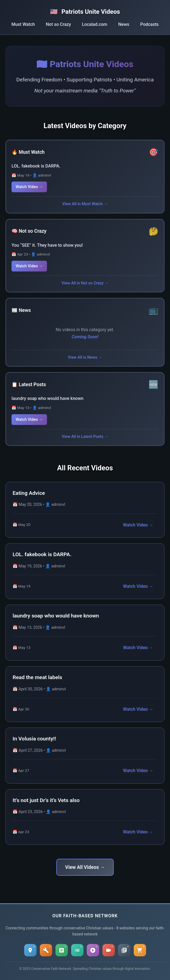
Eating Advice (29, 493)
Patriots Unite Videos (85, 12)
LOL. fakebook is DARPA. (36, 166)
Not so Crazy (58, 24)
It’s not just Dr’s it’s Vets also (46, 800)
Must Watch (23, 24)
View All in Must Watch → (85, 204)
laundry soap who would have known (48, 398)
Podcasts (150, 24)
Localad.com (94, 24)
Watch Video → (29, 187)
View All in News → (85, 357)
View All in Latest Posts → (85, 437)
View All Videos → (85, 867)
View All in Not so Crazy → (85, 283)
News (124, 24)
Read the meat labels (37, 677)
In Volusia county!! (34, 739)
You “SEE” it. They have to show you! (47, 245)
